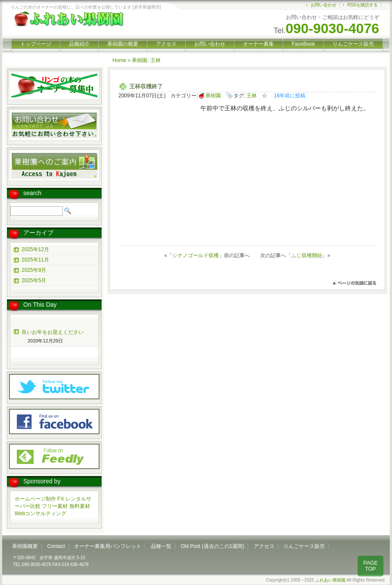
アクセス (166, 44)
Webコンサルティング (40, 513)
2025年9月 (34, 270)
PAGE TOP (370, 566)
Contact (56, 546)
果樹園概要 (25, 546)
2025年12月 (35, 249)
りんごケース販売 (353, 44)
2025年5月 (34, 280)
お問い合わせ (324, 5)
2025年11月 (35, 260)
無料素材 (80, 506)
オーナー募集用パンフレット (108, 546)
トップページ (36, 44)
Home (119, 60)
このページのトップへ (354, 283)
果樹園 (140, 60)
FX (61, 499)
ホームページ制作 (35, 499)
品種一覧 (161, 546)
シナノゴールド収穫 (196, 255)
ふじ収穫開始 (307, 255)
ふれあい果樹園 (330, 580)
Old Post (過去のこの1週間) (212, 546)
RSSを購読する (362, 5)
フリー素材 (55, 506)
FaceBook (303, 44)
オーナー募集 (258, 44)
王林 (156, 60)
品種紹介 (79, 44)
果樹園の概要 (123, 44)
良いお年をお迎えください (53, 332)
